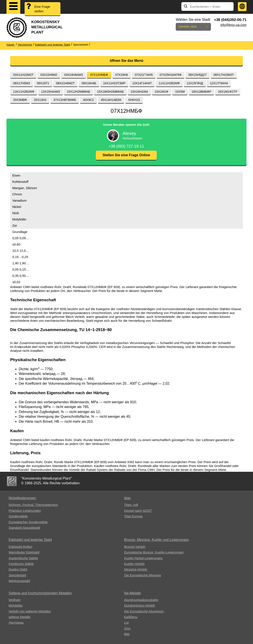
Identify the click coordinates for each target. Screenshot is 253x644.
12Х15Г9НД (195, 83)
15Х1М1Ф (162, 92)
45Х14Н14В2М (111, 100)
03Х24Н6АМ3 (74, 75)
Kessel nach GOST (138, 511)
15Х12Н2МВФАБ (79, 92)
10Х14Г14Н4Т (142, 83)
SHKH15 (134, 100)
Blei (127, 634)
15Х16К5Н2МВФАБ (110, 92)
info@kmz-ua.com (233, 25)
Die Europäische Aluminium (144, 611)
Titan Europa (133, 516)
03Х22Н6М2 (49, 75)
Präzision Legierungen (25, 511)
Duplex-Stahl (18, 569)
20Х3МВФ (20, 100)
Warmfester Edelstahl (24, 552)
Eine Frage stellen (42, 9)
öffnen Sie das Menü (126, 61)
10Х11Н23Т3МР (114, 83)
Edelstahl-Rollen (20, 547)
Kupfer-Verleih (134, 564)
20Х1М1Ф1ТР (228, 92)
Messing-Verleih (136, 569)
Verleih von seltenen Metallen (30, 611)
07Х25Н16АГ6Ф (171, 75)
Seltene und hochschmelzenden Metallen (40, 593)
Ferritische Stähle (21, 564)
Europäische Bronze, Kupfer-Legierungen (154, 552)
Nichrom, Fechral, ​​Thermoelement (33, 505)
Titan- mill (131, 505)
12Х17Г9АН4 (219, 83)
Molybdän (16, 605)
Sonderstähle (18, 516)
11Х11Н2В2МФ (169, 83)
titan (127, 498)
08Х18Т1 (43, 83)
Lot (126, 622)
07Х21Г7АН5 (144, 75)
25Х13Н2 (40, 100)
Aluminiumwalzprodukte (141, 600)
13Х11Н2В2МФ (24, 92)
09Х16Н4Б (89, 83)
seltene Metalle (20, 617)
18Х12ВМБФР (202, 92)
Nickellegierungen (22, 498)
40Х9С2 (88, 100)
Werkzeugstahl (19, 581)
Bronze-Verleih (135, 547)
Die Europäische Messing (142, 575)
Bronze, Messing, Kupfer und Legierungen (157, 540)
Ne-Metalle (132, 593)
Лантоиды (16, 622)
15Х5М (180, 92)
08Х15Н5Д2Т (198, 75)
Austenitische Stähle (23, 558)
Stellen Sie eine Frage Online (126, 155)
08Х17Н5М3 (22, 83)
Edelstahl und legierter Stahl (30, 540)
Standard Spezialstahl (24, 528)
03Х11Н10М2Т (23, 75)
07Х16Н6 (122, 75)
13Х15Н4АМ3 (51, 92)
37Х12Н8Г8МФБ (65, 100)
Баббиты (131, 617)
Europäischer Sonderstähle (28, 522)
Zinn (127, 628)
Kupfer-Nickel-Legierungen (143, 558)
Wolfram (15, 600)
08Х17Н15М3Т (224, 75)
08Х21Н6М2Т (65, 83)
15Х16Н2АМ (139, 92)
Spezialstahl (17, 575)
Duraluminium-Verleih (140, 605)
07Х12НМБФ (99, 75)
